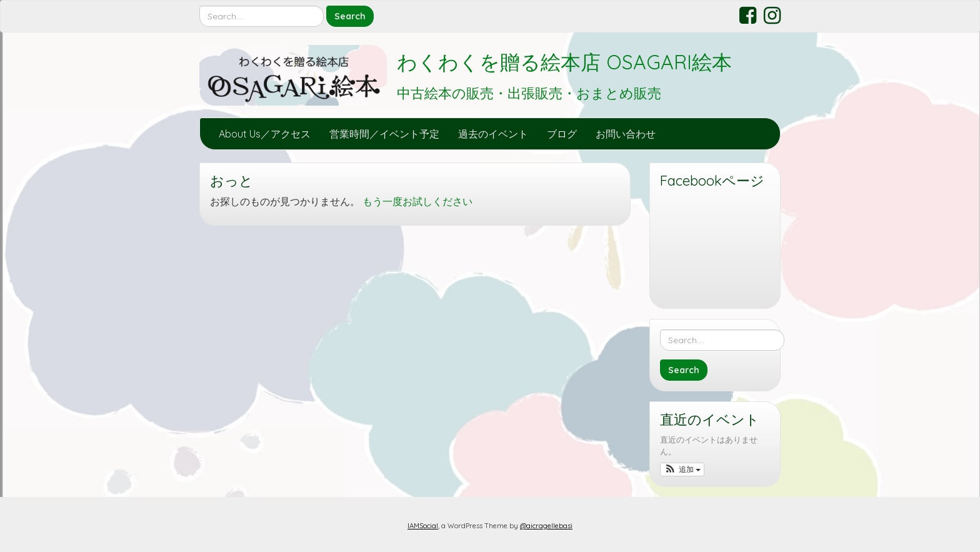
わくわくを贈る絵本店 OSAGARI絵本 (564, 62)
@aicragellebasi (546, 526)
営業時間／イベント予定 (384, 134)
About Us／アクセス (265, 134)
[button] (682, 469)
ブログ (562, 134)
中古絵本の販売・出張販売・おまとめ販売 (529, 93)
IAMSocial (423, 526)
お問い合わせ (626, 134)
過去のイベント (493, 134)
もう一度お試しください (417, 201)
